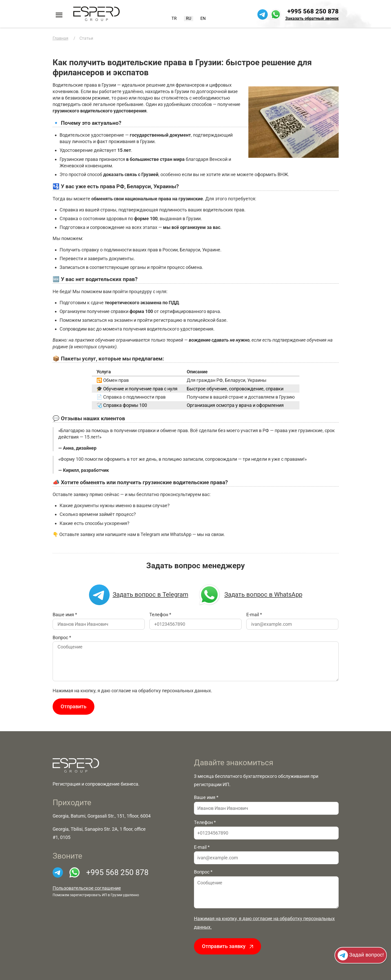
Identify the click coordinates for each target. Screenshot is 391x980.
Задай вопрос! (361, 955)
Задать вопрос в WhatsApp (250, 595)
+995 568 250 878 (313, 11)
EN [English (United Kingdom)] (203, 18)
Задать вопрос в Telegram (139, 595)
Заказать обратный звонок (312, 18)
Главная (60, 38)
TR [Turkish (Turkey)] (174, 18)
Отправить (74, 706)
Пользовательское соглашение (87, 888)
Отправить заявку (227, 946)
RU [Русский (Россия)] (189, 18)
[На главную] (96, 14)
